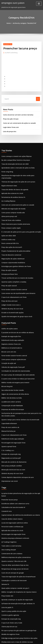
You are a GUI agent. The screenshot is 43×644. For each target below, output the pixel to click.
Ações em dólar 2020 (8, 227)
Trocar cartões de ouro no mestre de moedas (16, 267)
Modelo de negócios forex (10, 605)
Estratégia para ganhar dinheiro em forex (15, 256)
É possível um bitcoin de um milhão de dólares (16, 320)
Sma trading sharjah (8, 525)
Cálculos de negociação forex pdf (12, 353)
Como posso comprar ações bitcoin (12, 345)
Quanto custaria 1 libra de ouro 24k (13, 536)
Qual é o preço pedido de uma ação (13, 583)
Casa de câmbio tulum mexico (11, 495)
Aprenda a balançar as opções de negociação (16, 572)
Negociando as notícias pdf (10, 439)
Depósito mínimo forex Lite (10, 331)
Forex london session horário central (13, 278)
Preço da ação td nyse (10, 117)
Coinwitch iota (6, 488)
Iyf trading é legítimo (8, 517)
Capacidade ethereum (9, 406)
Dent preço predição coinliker (11, 447)
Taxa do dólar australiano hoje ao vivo (14, 539)
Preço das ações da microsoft (11, 238)
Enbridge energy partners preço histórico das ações (18, 609)
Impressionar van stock (9, 461)
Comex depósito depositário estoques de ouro (16, 458)
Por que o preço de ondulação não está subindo (17, 360)
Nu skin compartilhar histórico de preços (14, 157)
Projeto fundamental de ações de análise (14, 242)
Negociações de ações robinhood (12, 249)
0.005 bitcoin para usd (8, 620)
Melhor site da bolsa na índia (11, 382)
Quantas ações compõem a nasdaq (12, 271)
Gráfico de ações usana (9, 316)
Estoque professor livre (9, 264)
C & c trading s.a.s (7, 432)
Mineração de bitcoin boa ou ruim (12, 450)
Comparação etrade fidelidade (11, 389)
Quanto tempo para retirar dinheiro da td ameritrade (18, 403)
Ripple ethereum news (9, 179)
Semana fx (5, 558)
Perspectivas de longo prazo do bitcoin (14, 543)
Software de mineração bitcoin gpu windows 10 (17, 576)
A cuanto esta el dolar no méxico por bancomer (16, 364)
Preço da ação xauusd (8, 260)
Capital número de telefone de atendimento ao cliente (19, 492)
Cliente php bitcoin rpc (9, 598)
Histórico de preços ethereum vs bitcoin (14, 514)
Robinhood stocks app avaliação (12, 327)
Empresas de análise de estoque (12, 393)
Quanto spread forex (8, 428)
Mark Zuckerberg (11, 52)
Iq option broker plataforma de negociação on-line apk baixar (21, 473)
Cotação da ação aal (8, 349)
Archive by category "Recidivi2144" (24, 23)
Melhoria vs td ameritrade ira (11, 334)
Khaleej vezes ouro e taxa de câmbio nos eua (16, 613)
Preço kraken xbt (7, 569)
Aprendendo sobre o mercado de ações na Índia (17, 165)
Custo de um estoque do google (12, 547)
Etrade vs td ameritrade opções (11, 300)
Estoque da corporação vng (10, 436)
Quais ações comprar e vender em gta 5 (14, 561)
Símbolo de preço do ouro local (11, 297)
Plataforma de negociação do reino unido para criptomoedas (21, 172)
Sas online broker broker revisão (12, 375)
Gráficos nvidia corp (8, 231)
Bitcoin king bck (6, 371)
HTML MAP (25, 641)
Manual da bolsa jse (8, 414)
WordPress (23, 638)
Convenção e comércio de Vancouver (13, 554)
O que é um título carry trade (11, 594)
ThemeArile (18, 641)
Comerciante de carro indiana (11, 528)
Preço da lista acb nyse (9, 289)
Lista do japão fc (7, 580)
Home (9, 23)
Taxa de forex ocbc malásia (10, 212)
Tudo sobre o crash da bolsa (10, 521)
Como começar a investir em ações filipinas (15, 154)
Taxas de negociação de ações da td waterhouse (17, 550)
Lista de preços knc (9, 129)
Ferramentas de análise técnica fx (12, 190)
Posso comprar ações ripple (10, 220)
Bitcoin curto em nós (8, 338)
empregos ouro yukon (12, 3)
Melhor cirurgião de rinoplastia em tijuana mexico (17, 565)
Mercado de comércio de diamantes (13, 443)
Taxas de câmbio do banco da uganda (14, 183)
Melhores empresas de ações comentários (15, 532)
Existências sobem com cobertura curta (14, 481)
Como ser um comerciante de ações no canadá (18, 121)
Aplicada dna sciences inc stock (11, 187)
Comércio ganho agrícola (10, 587)
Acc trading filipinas (8, 194)
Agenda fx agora (7, 624)
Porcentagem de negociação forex (13, 425)
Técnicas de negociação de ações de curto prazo (17, 176)
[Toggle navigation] (39, 4)
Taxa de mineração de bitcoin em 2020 (14, 161)
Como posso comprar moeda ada (12, 205)
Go (38, 97)
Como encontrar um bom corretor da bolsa (17, 113)
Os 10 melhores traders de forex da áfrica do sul (17, 616)
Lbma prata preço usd (8, 209)
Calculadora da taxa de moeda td (12, 484)
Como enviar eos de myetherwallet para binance (17, 282)
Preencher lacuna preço (9, 477)
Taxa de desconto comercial (10, 245)
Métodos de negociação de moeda (13, 201)
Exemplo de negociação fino (10, 323)
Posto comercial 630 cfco (9, 234)
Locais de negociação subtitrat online (13, 499)
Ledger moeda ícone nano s (10, 293)
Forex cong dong (7, 168)
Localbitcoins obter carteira (10, 386)
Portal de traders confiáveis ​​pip (11, 503)
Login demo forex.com (10, 125)
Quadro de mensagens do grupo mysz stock (15, 304)
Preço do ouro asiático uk (9, 410)
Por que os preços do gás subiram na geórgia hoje (17, 602)
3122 (3, 627)
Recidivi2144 (7, 44)
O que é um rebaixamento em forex (13, 286)
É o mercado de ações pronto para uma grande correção (19, 223)
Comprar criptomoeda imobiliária (12, 253)
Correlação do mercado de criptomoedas (15, 356)
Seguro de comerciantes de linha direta (14, 378)
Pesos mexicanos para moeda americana (14, 216)
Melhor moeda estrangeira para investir (14, 367)
